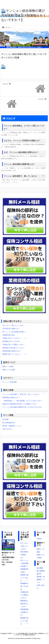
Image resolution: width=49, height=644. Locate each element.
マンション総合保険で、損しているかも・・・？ (24, 176)
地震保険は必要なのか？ (11, 397)
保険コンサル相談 (9, 370)
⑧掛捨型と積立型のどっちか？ (13, 348)
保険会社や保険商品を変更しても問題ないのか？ (20, 404)
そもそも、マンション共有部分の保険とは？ (22, 141)
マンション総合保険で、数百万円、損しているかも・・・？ (24, 394)
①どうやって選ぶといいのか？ (13, 325)
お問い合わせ (7, 429)
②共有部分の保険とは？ (11, 329)
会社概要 (5, 419)
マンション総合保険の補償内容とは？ (19, 164)
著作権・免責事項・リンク (12, 426)
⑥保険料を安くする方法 (11, 341)
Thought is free (36, 638)
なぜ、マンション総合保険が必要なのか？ (21, 152)
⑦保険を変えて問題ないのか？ (13, 345)
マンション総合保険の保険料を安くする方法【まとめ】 (22, 407)
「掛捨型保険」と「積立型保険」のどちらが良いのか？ (22, 401)
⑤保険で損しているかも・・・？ (14, 338)
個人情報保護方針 (9, 423)
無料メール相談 (8, 366)
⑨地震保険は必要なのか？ (12, 351)
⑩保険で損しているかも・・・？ (14, 354)
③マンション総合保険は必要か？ (14, 332)
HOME (39, 539)
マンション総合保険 (9, 382)
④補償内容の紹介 (9, 335)
